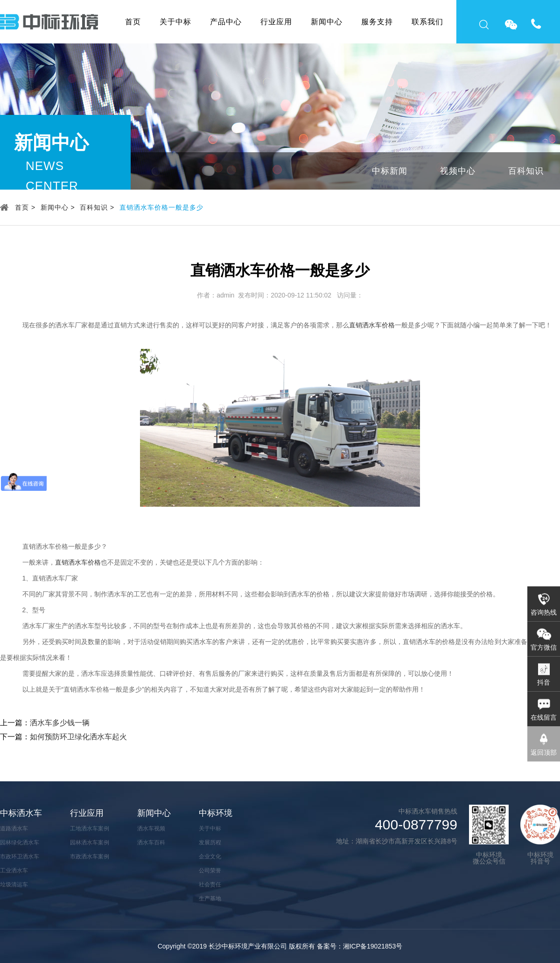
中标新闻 (390, 171)
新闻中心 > (58, 207)
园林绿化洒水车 (20, 843)
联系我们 (427, 22)
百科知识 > (97, 207)
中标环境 (216, 813)
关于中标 (175, 22)
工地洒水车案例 (90, 828)
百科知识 (526, 171)
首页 (133, 22)
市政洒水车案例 (90, 857)
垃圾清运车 (14, 885)
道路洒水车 (14, 828)
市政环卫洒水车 (20, 857)
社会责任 (210, 885)
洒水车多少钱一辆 (60, 723)
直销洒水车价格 (372, 325)
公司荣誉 (210, 871)
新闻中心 (327, 22)
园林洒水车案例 (90, 843)
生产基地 (210, 899)
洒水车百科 (151, 843)
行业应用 (276, 22)
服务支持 (377, 22)
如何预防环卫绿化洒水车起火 (78, 737)
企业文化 (210, 857)
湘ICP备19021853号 (373, 946)
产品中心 (226, 22)
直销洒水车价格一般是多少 (161, 207)
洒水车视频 (151, 828)
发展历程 (210, 843)
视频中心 (458, 171)
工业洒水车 (14, 871)
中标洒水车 (21, 813)
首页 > (25, 207)
